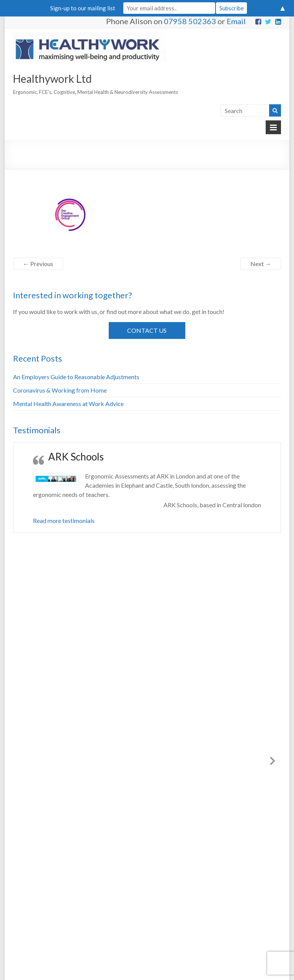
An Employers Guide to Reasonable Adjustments (76, 377)
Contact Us (147, 330)
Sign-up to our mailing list (83, 8)
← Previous (38, 264)
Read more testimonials (64, 520)
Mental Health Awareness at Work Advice (68, 404)
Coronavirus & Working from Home (60, 390)
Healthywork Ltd (52, 79)
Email (236, 21)
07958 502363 (190, 21)
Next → (261, 264)
